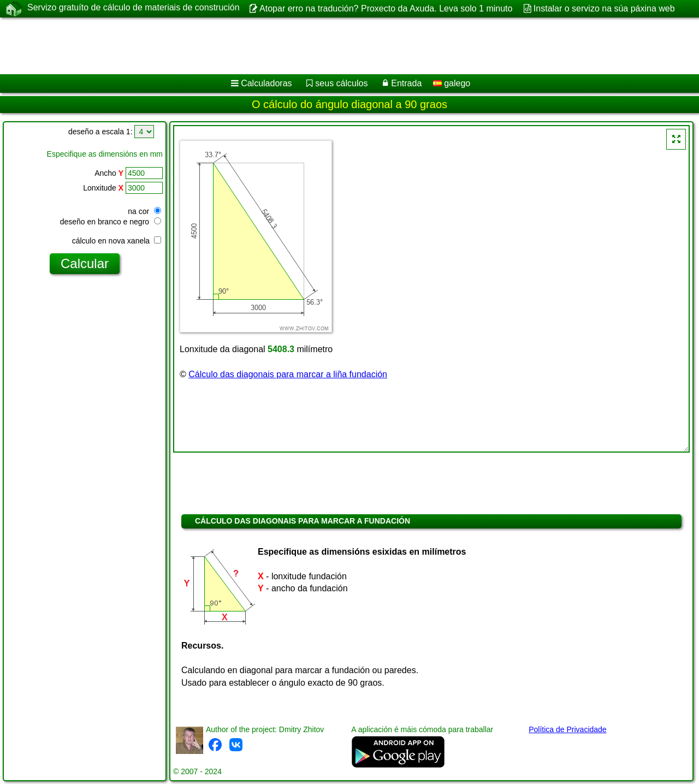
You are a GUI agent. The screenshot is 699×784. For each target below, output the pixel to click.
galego (452, 83)
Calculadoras (266, 83)
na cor (144, 211)
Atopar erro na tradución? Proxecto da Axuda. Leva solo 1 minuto (386, 8)
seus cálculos (341, 83)
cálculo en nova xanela (117, 241)
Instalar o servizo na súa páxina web (604, 8)
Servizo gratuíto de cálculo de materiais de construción (134, 8)
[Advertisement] (331, 46)
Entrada (406, 83)
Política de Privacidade (567, 729)
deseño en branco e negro (111, 222)
